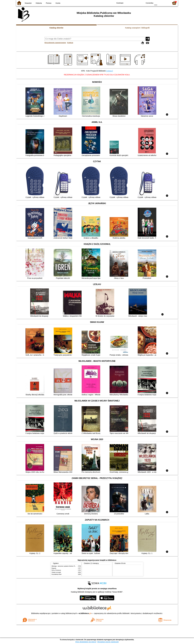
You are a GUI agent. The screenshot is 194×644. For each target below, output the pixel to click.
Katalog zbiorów (56, 28)
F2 (166, 3)
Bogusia (54, 568)
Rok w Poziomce (56, 570)
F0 (156, 3)
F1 (160, 3)
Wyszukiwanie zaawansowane (55, 43)
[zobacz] (110, 71)
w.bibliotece (85, 613)
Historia (39, 3)
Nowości (28, 3)
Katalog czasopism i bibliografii (137, 28)
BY (141, 3)
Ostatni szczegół (56, 572)
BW (131, 3)
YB (136, 3)
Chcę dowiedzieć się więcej (86, 642)
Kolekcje (70, 43)
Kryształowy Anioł (56, 574)
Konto (58, 3)
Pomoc (49, 3)
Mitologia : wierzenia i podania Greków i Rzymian (65, 566)
